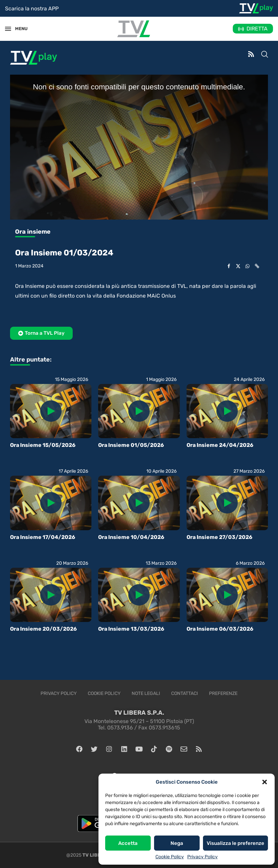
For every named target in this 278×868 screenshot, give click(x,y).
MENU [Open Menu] (18, 29)
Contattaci (185, 693)
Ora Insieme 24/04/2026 (220, 445)
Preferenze (223, 693)
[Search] (265, 55)
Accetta (128, 843)
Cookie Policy (170, 857)
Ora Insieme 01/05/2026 (131, 445)
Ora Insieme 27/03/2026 (219, 537)
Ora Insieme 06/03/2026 (220, 629)
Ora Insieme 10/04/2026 (131, 537)
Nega (177, 843)
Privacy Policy (202, 857)
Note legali (146, 693)
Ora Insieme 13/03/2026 (131, 629)
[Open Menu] (8, 29)
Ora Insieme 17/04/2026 (43, 537)
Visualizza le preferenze (235, 843)
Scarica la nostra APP (32, 9)
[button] (265, 782)
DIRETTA (257, 29)
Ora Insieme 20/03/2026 (43, 629)
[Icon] (51, 411)
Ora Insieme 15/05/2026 (43, 445)
